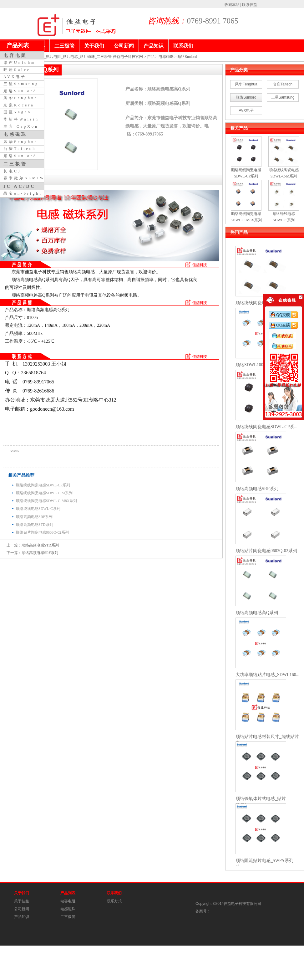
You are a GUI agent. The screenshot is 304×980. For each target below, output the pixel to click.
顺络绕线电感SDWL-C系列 (38, 509)
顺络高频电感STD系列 (35, 525)
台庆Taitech (283, 84)
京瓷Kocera (19, 105)
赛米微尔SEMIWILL (30, 178)
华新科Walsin (21, 119)
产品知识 (22, 917)
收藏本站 (232, 5)
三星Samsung (283, 97)
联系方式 (114, 901)
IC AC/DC (20, 186)
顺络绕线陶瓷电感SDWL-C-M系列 (44, 493)
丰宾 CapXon (21, 126)
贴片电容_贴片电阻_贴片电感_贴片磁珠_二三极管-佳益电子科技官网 (86, 57)
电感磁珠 (166, 57)
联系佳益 (250, 5)
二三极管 (68, 917)
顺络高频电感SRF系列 (34, 517)
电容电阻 (68, 901)
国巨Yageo (17, 112)
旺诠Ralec (17, 70)
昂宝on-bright (23, 193)
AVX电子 (246, 110)
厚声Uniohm (20, 63)
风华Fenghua (246, 84)
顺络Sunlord (187, 57)
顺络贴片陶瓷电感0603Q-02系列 (42, 532)
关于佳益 (22, 901)
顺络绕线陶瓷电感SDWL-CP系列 (43, 485)
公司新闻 (22, 909)
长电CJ (12, 171)
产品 (151, 57)
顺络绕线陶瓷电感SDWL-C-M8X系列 (46, 501)
